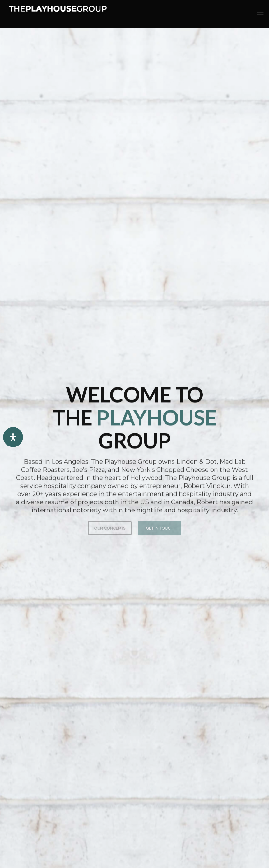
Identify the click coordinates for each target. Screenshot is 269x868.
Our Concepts (110, 525)
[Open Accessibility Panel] (13, 437)
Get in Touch (160, 525)
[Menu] (260, 14)
